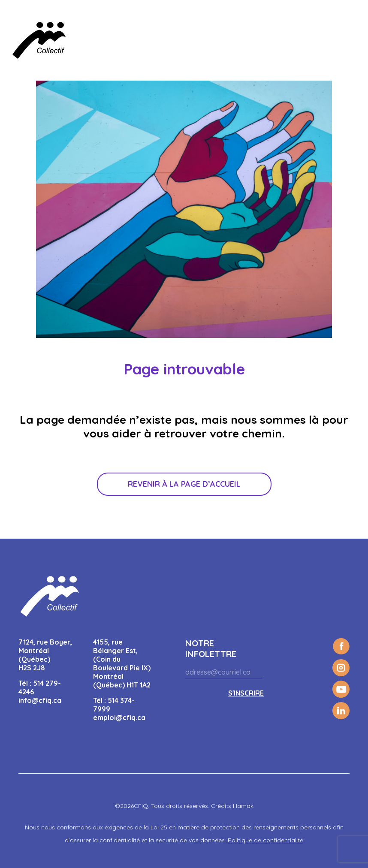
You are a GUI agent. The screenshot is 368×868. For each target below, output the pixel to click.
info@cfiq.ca (40, 700)
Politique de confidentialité (265, 840)
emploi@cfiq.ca (119, 717)
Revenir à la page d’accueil (184, 484)
